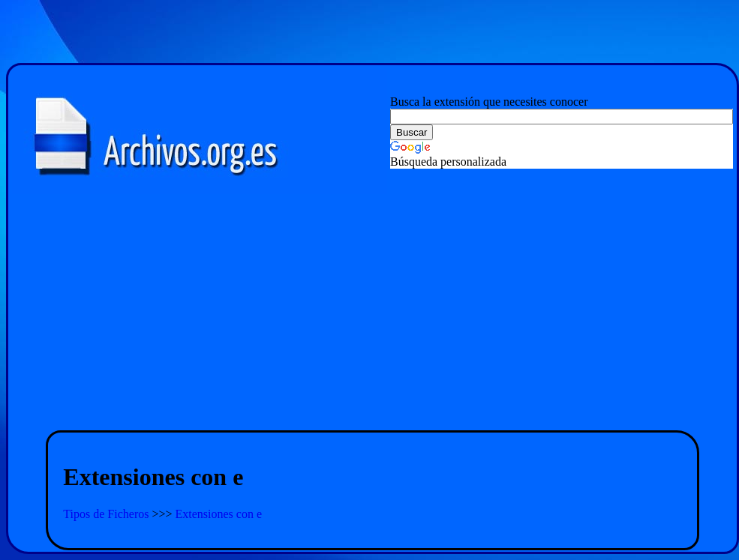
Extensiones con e (219, 514)
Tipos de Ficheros (107, 514)
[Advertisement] (373, 313)
